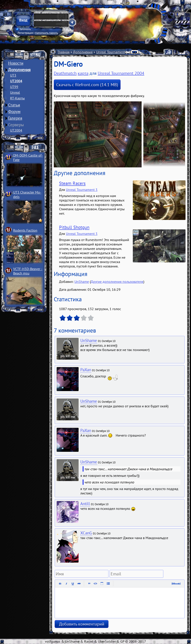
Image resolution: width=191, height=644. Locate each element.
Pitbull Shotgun (74, 227)
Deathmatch (65, 73)
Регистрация (25, 33)
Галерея (15, 118)
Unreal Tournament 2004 (115, 52)
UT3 (13, 75)
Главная (64, 52)
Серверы (16, 125)
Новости (16, 63)
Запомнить (23, 29)
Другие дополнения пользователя (117, 282)
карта (83, 73)
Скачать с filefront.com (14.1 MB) (87, 85)
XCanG (86, 533)
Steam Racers (72, 183)
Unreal (15, 92)
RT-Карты (17, 98)
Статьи (14, 105)
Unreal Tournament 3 (82, 190)
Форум (14, 112)
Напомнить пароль (46, 33)
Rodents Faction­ (25, 230)
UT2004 (16, 81)
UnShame (82, 282)
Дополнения (19, 70)
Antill (85, 504)
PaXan (86, 370)
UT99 (14, 87)
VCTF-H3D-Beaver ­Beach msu (28, 271)
